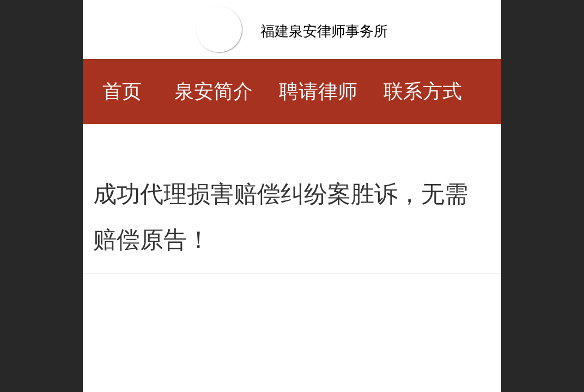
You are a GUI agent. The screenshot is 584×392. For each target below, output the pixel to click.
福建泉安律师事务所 (324, 31)
